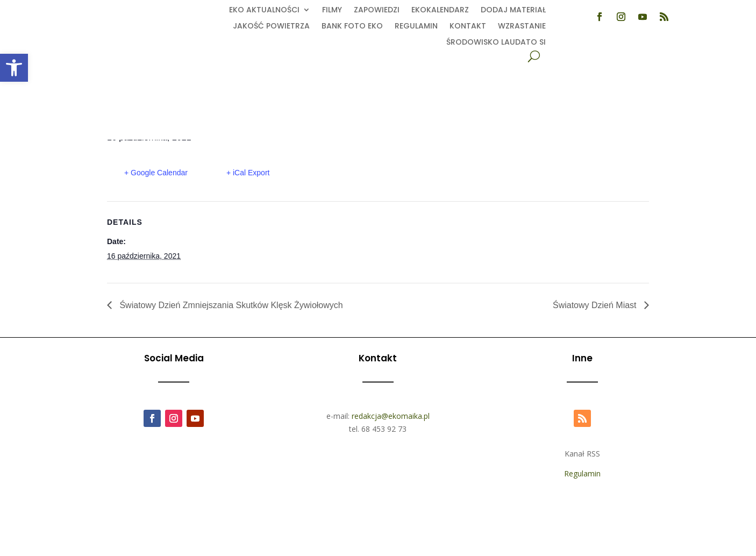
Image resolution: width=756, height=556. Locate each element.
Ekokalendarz (440, 10)
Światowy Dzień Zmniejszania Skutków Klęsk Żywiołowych (230, 305)
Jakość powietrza (271, 27)
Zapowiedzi (377, 10)
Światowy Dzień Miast (596, 305)
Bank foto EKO (352, 27)
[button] (14, 68)
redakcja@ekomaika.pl (391, 416)
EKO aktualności (264, 10)
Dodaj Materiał (513, 10)
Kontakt (468, 27)
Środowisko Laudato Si (496, 43)
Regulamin (416, 27)
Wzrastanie (522, 27)
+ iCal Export (248, 173)
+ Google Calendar (156, 173)
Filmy (332, 10)
